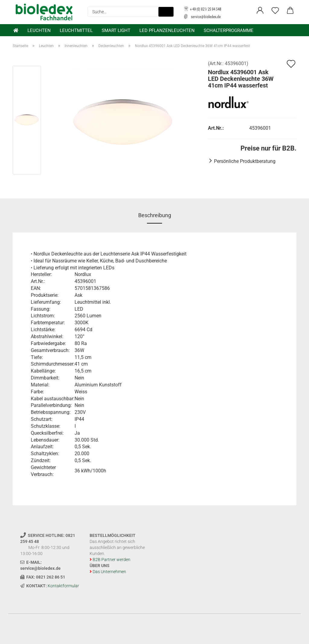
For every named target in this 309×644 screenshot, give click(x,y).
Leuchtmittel (76, 30)
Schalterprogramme (229, 30)
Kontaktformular (63, 586)
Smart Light (116, 30)
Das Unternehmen (109, 572)
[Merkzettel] (275, 11)
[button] (260, 11)
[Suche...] (166, 12)
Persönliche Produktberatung (245, 161)
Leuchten (39, 30)
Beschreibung (155, 215)
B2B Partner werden (111, 560)
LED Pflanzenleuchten (167, 30)
